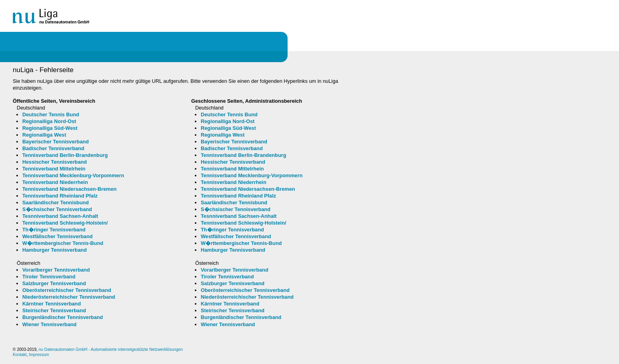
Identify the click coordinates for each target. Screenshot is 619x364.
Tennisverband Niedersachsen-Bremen (70, 189)
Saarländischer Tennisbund (56, 203)
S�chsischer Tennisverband (57, 209)
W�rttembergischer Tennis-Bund (63, 243)
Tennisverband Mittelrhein (54, 169)
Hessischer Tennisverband (55, 162)
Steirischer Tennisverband (54, 310)
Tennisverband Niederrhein (55, 182)
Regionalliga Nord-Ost (49, 121)
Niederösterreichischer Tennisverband (69, 297)
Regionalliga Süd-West (50, 128)
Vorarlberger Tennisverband (56, 270)
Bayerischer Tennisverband (56, 142)
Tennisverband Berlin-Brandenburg (65, 155)
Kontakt (20, 355)
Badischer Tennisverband (53, 148)
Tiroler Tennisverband (49, 277)
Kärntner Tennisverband (52, 304)
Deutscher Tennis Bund (51, 114)
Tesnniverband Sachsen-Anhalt (60, 216)
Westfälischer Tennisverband (58, 236)
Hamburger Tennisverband (55, 250)
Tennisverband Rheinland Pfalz (60, 196)
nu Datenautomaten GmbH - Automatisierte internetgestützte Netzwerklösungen (111, 349)
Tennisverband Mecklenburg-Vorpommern (73, 175)
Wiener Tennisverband (49, 324)
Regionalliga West (44, 135)
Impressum (39, 355)
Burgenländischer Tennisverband (63, 317)
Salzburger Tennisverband (54, 283)
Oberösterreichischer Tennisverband (67, 290)
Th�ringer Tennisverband (54, 230)
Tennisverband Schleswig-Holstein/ (65, 223)
